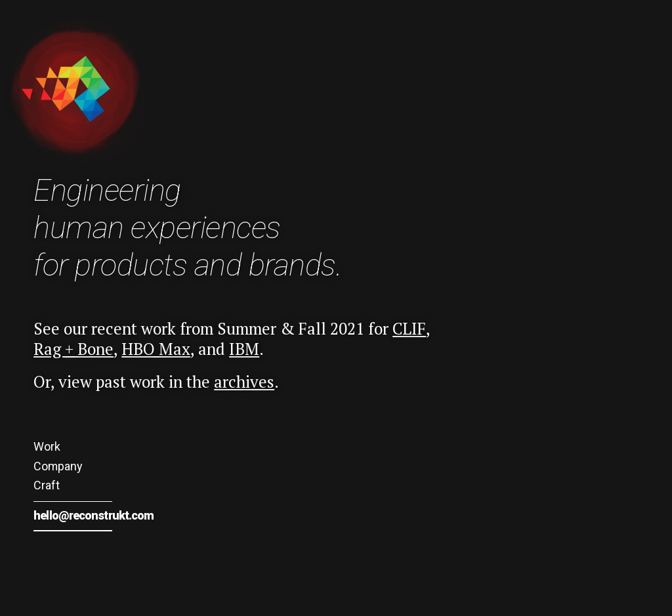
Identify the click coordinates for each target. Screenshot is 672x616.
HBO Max (156, 349)
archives (244, 381)
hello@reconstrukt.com (94, 515)
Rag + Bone (73, 349)
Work (47, 446)
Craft (47, 485)
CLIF (409, 328)
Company (58, 466)
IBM (244, 349)
